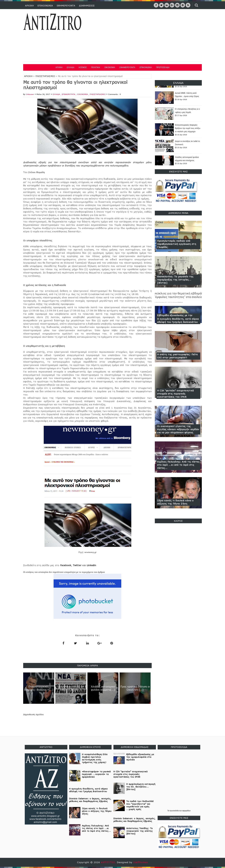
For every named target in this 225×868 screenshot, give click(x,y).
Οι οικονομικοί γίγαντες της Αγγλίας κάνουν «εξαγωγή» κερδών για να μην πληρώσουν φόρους (178, 429)
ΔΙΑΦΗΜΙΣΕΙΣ (87, 6)
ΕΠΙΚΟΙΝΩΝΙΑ (45, 6)
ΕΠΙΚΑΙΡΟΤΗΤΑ (69, 94)
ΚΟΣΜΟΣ (83, 67)
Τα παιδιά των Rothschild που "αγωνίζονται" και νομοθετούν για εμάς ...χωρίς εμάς (140, 805)
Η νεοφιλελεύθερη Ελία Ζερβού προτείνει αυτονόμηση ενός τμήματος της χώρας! (95, 758)
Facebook (66, 565)
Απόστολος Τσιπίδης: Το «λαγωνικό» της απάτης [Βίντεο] (140, 831)
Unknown (30, 94)
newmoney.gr (91, 552)
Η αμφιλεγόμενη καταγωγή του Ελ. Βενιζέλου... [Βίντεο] (141, 787)
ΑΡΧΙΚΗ (29, 6)
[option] (178, 98)
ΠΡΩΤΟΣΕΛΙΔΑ (163, 67)
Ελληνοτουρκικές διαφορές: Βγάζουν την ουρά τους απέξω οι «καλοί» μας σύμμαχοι (188, 128)
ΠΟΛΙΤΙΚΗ (95, 67)
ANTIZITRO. (109, 862)
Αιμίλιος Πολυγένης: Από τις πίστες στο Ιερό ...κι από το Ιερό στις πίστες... (178, 465)
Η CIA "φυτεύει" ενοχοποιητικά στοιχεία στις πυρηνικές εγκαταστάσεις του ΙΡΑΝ (175, 394)
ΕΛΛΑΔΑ (71, 67)
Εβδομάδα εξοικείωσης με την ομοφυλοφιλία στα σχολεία (140, 757)
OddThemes (141, 862)
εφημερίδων (186, 811)
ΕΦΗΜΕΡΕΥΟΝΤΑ (66, 6)
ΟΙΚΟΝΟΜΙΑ (110, 67)
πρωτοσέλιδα (174, 811)
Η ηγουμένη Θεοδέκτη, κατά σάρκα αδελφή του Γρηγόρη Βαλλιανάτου (178, 320)
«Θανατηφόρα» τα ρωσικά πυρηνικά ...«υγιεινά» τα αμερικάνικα (96, 774)
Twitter (77, 565)
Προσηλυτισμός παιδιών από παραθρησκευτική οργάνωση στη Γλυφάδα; (177, 244)
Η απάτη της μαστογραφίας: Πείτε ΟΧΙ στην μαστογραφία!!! (177, 356)
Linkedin (91, 565)
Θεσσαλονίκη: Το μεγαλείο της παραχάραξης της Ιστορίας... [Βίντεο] (175, 280)
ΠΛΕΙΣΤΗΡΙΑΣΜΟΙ (45, 76)
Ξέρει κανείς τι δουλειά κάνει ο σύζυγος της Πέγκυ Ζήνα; (175, 502)
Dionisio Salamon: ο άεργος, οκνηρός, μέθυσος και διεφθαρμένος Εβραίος (90, 800)
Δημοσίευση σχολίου (33, 714)
